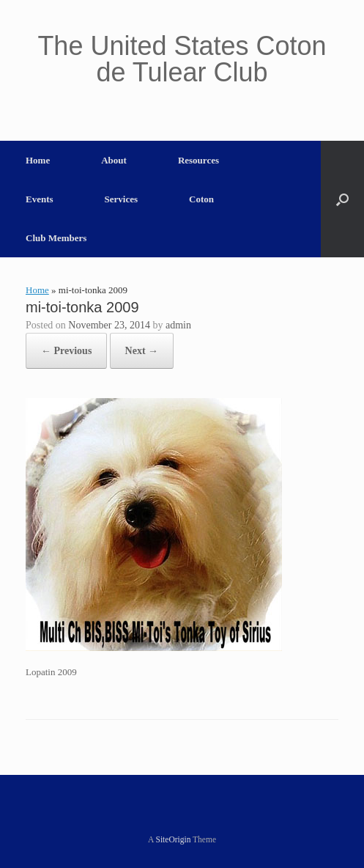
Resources (198, 160)
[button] (342, 199)
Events (40, 199)
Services (121, 199)
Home (38, 160)
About (114, 160)
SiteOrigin (174, 839)
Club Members (56, 238)
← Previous (66, 351)
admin (178, 325)
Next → (142, 351)
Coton (201, 199)
